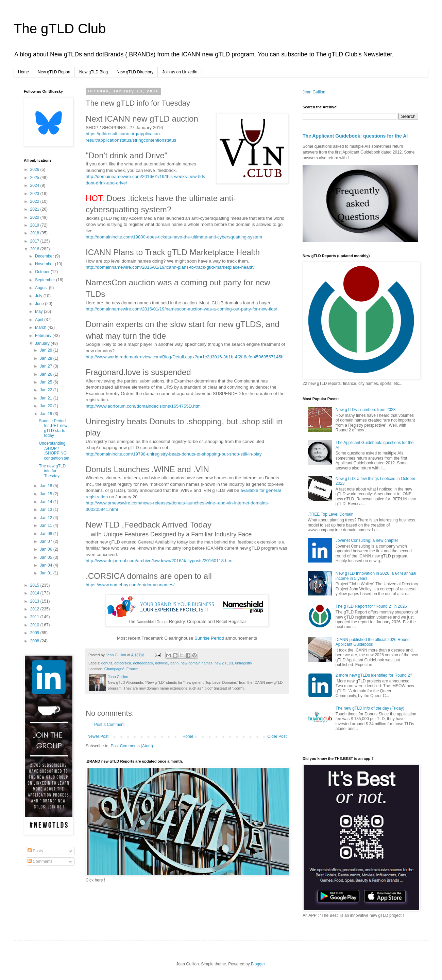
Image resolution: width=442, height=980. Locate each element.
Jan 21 (46, 398)
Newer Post (98, 736)
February (44, 336)
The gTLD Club (60, 29)
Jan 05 (46, 557)
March (41, 327)
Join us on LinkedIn (180, 72)
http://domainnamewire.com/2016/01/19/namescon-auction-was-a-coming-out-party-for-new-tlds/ (181, 309)
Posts (35, 851)
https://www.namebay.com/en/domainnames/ (130, 585)
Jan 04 (46, 565)
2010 (35, 625)
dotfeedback (143, 663)
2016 (35, 249)
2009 (35, 633)
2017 (35, 241)
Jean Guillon (314, 92)
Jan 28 (46, 358)
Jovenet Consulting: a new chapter (367, 540)
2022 (35, 201)
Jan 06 (46, 549)
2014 (35, 593)
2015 (35, 585)
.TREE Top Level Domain (331, 514)
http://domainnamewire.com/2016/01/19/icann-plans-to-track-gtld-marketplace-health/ (170, 267)
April (40, 320)
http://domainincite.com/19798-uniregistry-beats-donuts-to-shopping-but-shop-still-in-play (174, 454)
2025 (35, 178)
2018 (35, 233)
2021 (35, 209)
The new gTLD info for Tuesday (52, 471)
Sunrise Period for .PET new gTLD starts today (53, 428)
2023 (35, 194)
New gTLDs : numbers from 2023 (366, 410)
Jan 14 (46, 502)
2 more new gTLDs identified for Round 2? (374, 675)
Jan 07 (46, 541)
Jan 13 (46, 510)
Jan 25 (46, 382)
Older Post (277, 736)
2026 (35, 170)
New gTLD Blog (93, 72)
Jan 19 (46, 414)
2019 (35, 225)
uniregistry (244, 663)
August (42, 288)
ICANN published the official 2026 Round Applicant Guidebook (373, 642)
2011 (35, 617)
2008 (35, 641)
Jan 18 (46, 486)
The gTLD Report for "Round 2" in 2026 (371, 606)
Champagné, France (121, 669)
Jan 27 (46, 366)
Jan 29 (46, 350)
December (45, 256)
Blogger (258, 964)
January (43, 343)
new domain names (197, 663)
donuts (107, 663)
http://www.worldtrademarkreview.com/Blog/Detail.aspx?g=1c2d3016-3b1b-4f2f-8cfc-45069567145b (185, 357)
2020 (35, 217)
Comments (40, 861)
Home (23, 72)
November (45, 264)
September (46, 280)
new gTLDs (224, 663)
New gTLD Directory (135, 72)
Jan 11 (46, 525)
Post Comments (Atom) (132, 746)
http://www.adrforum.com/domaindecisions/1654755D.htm (143, 406)
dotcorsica (123, 663)
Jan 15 (46, 494)
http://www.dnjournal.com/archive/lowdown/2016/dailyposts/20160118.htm (159, 561)
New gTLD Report (54, 72)
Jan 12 (46, 518)
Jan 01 (46, 573)
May (39, 311)
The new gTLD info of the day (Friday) (370, 708)
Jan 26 (46, 374)
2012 (35, 609)
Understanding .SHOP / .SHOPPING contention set (54, 451)
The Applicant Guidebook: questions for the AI (355, 136)
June (40, 304)
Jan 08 (46, 534)
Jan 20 (46, 406)
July (39, 296)
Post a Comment (109, 725)
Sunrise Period (209, 638)
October (43, 272)
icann (174, 663)
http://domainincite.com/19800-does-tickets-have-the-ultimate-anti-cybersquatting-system (174, 237)
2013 (35, 601)
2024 (35, 185)
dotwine (161, 663)
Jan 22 (46, 390)
